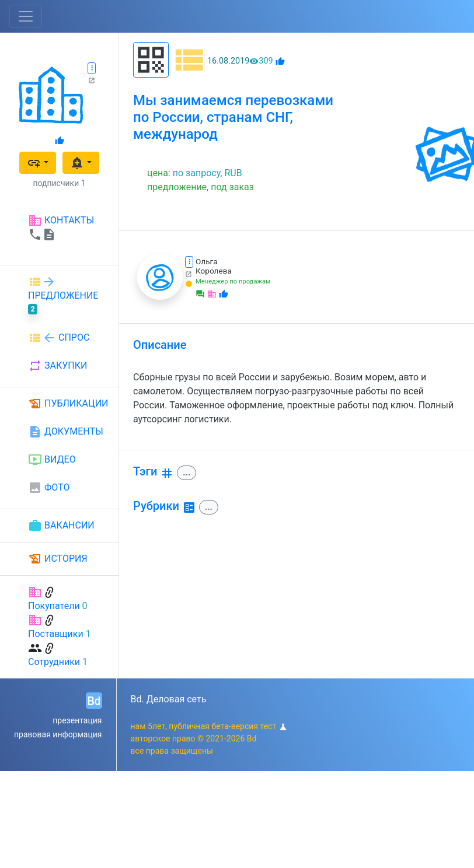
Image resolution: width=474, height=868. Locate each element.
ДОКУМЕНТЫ (66, 432)
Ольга (207, 261)
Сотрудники (54, 662)
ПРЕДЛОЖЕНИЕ (63, 295)
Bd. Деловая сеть (169, 699)
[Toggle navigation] (26, 16)
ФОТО (49, 488)
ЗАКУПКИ (57, 366)
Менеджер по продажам (233, 281)
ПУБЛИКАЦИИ (68, 404)
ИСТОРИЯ (58, 559)
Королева (214, 271)
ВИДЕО (52, 460)
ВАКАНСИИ (61, 526)
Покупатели (54, 606)
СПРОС (59, 338)
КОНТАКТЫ (61, 228)
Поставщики (56, 634)
